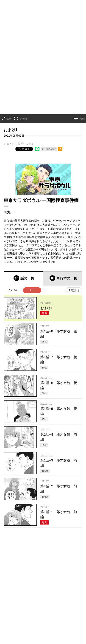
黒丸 (7, 212)
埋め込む (51, 149)
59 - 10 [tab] (13, 290)
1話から (75, 290)
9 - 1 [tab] (32, 290)
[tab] (23, 278)
